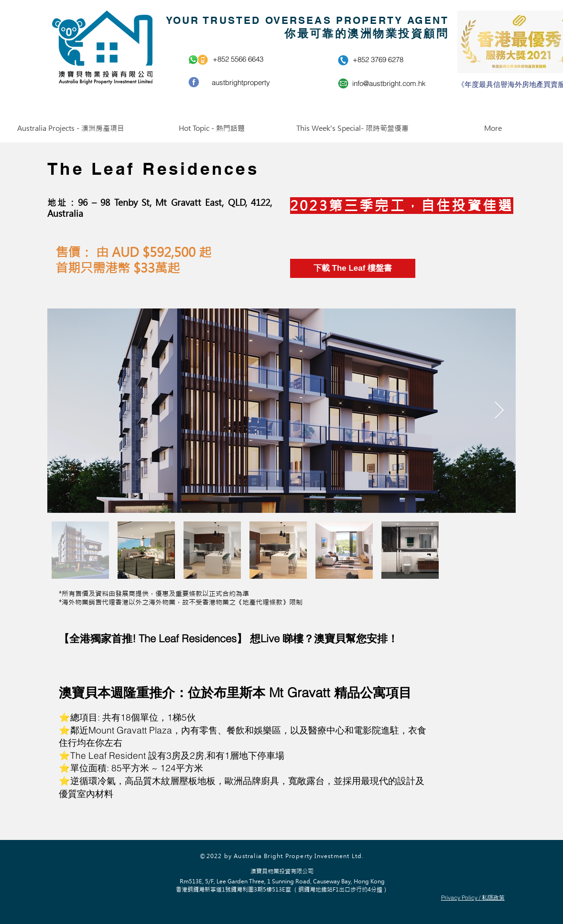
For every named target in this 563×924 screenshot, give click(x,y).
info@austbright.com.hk (389, 83)
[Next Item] (499, 411)
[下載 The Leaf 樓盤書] (353, 268)
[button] (70, 128)
